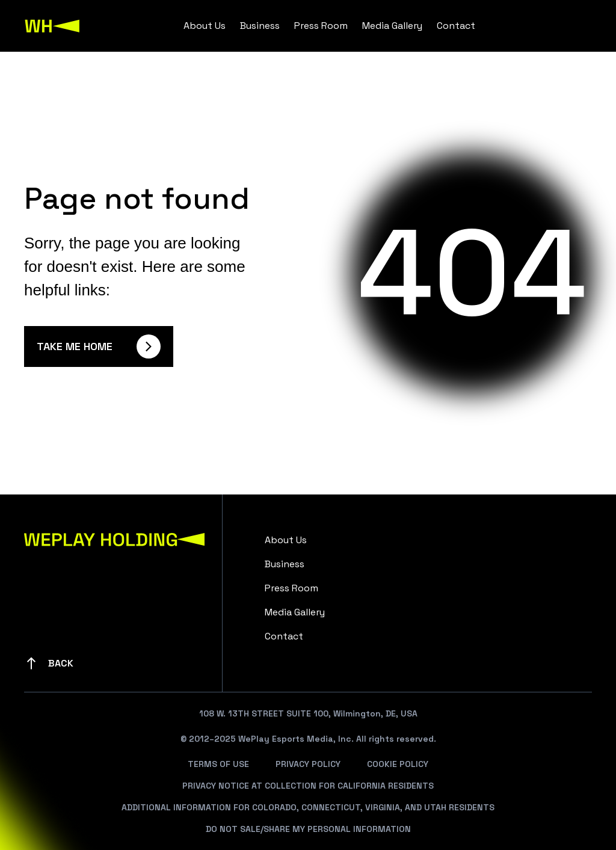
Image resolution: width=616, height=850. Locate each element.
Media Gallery (392, 26)
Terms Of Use (218, 764)
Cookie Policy (398, 764)
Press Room (321, 26)
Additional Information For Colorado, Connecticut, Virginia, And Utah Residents (308, 807)
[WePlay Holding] (52, 26)
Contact (456, 26)
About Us (205, 26)
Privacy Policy (308, 764)
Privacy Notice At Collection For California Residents (308, 786)
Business (260, 26)
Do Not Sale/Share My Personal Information (308, 829)
